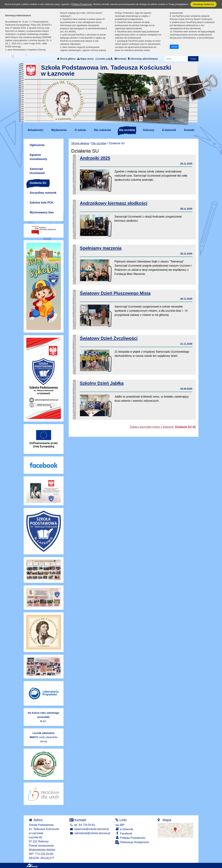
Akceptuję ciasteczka (203, 4)
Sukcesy (149, 130)
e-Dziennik (124, 829)
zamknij (174, 47)
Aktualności (36, 130)
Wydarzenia (59, 130)
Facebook (124, 833)
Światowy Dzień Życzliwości (109, 338)
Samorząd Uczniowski (37, 171)
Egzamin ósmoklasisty (38, 157)
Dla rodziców (103, 130)
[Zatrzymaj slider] (141, 119)
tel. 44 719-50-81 (82, 825)
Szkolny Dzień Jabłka (102, 383)
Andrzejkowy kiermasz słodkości (114, 203)
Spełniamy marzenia (101, 248)
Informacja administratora (143, 59)
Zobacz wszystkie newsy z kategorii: (163, 427)
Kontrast (120, 59)
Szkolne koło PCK (42, 203)
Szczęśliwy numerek (43, 193)
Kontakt (189, 130)
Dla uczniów (127, 130)
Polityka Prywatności (130, 838)
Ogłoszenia (37, 145)
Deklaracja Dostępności (132, 842)
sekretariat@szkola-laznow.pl (90, 833)
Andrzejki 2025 (95, 158)
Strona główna (66, 59)
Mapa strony (85, 59)
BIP (120, 825)
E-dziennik (169, 130)
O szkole (80, 130)
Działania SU (38, 183)
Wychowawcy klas (42, 212)
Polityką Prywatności (82, 4)
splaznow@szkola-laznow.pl (89, 829)
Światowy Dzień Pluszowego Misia (115, 293)
